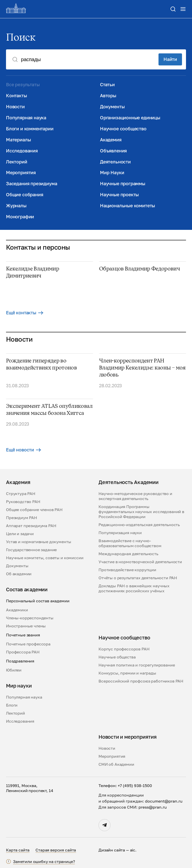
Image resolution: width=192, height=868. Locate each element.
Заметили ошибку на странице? (44, 861)
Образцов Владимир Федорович (139, 269)
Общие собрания (24, 195)
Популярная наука (26, 118)
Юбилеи (14, 670)
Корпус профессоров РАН (124, 649)
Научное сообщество (123, 129)
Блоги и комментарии (30, 129)
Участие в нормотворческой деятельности (140, 562)
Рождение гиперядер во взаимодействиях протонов (41, 364)
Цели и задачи (20, 534)
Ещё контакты (25, 313)
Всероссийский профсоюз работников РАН (141, 681)
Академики (17, 610)
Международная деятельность (128, 554)
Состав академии (27, 589)
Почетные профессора (28, 644)
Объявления (113, 151)
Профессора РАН (23, 652)
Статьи (107, 84)
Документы (112, 107)
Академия (111, 140)
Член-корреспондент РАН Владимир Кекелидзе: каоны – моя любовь (142, 368)
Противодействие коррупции (127, 570)
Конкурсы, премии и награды (127, 673)
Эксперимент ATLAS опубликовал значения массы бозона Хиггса (49, 410)
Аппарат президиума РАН (31, 526)
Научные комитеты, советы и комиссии (45, 558)
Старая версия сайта (56, 850)
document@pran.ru (164, 801)
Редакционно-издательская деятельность (139, 525)
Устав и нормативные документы (38, 542)
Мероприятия (21, 172)
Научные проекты (119, 195)
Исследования (22, 151)
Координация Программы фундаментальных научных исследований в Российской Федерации (141, 512)
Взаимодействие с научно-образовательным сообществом (130, 543)
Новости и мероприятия (128, 737)
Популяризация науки (120, 533)
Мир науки (19, 686)
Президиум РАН (21, 518)
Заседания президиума (31, 183)
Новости (15, 107)
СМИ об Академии (116, 764)
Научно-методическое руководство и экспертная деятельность (135, 496)
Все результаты (23, 84)
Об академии (19, 574)
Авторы (108, 95)
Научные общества (117, 657)
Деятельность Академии (128, 482)
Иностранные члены (26, 626)
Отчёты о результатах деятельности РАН (138, 578)
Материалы (18, 140)
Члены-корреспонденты (30, 618)
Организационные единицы (130, 118)
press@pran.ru (153, 807)
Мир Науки (112, 172)
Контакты (16, 95)
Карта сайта (18, 850)
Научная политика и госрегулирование (137, 665)
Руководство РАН (23, 502)
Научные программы (123, 183)
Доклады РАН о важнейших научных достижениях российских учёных (134, 588)
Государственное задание (31, 550)
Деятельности (115, 162)
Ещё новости (23, 450)
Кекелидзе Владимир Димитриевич (32, 272)
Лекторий (17, 162)
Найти (170, 59)
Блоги (12, 705)
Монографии (20, 217)
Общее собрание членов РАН (34, 510)
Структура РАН (21, 494)
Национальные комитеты (127, 206)
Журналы (16, 206)
